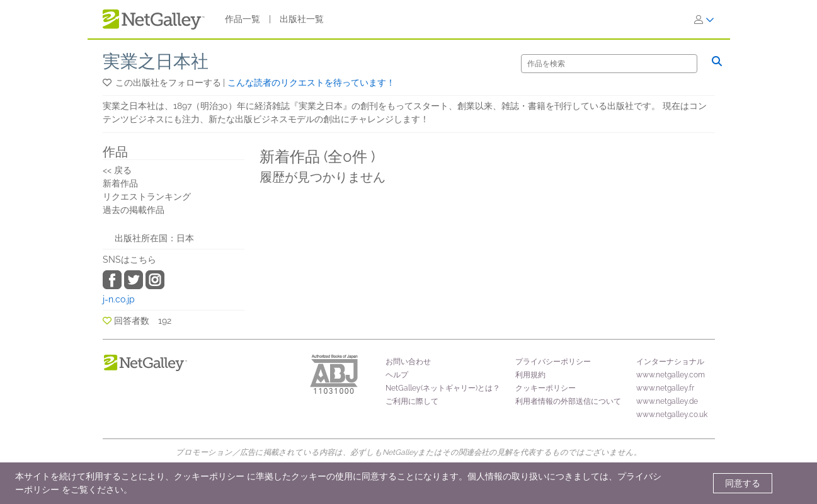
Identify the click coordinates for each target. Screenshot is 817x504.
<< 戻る (117, 170)
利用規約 (530, 375)
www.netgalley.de (667, 401)
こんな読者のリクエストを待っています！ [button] (311, 83)
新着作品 (120, 183)
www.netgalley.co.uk (672, 415)
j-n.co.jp (119, 299)
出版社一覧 (302, 19)
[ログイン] (704, 20)
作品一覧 (243, 19)
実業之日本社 (156, 61)
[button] (108, 83)
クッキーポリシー (546, 388)
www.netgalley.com (671, 375)
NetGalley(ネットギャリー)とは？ (443, 388)
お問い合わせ (408, 362)
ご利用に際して (412, 401)
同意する (743, 483)
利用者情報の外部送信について (568, 401)
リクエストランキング (147, 197)
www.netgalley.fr (665, 388)
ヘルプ (397, 375)
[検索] (609, 64)
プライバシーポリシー (553, 362)
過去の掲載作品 (134, 210)
